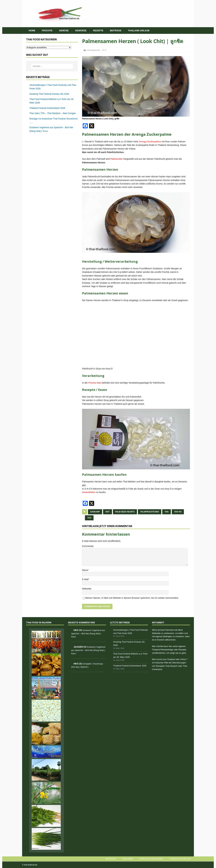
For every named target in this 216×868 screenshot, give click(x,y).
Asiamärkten (89, 492)
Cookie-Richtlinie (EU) (180, 859)
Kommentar (88, 546)
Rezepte (98, 31)
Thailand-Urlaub (139, 31)
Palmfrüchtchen (150, 512)
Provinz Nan (95, 383)
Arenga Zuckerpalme (150, 142)
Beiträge (116, 31)
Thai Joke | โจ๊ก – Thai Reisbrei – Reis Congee (53, 113)
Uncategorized (94, 50)
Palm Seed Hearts (125, 512)
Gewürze (81, 31)
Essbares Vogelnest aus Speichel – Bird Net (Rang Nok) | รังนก (88, 634)
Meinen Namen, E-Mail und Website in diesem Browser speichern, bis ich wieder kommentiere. (132, 598)
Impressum (111, 859)
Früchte (47, 31)
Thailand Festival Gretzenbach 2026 (47, 108)
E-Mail (85, 579)
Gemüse (64, 31)
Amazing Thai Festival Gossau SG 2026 (49, 94)
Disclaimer (128, 859)
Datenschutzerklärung (151, 859)
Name (85, 570)
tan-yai (178, 512)
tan (167, 512)
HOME (32, 31)
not (107, 512)
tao (89, 518)
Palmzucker (117, 159)
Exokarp (95, 512)
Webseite (87, 589)
